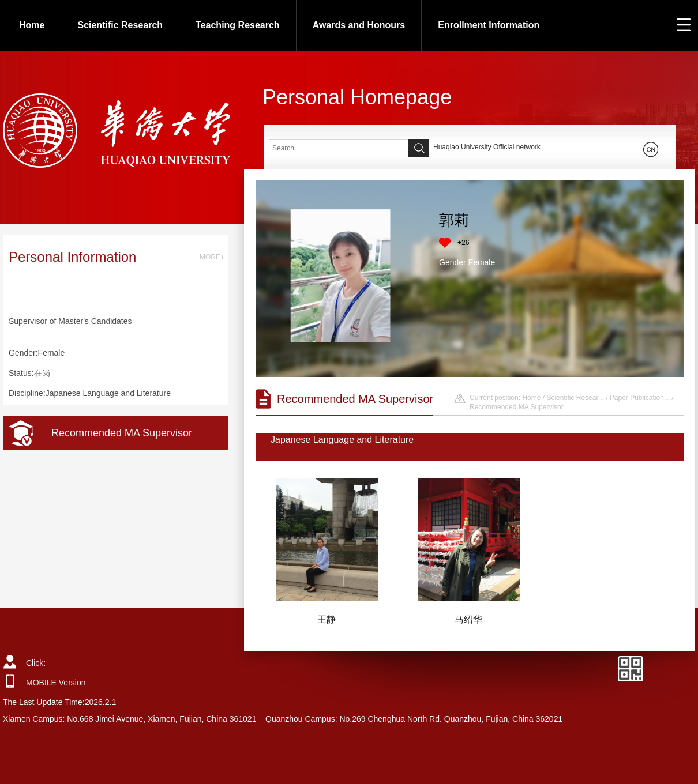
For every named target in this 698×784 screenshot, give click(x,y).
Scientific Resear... (575, 398)
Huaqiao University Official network (487, 147)
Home (32, 25)
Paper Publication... (640, 398)
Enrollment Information (489, 25)
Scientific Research (120, 25)
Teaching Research (238, 25)
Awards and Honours (359, 25)
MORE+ (212, 257)
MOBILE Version (56, 683)
